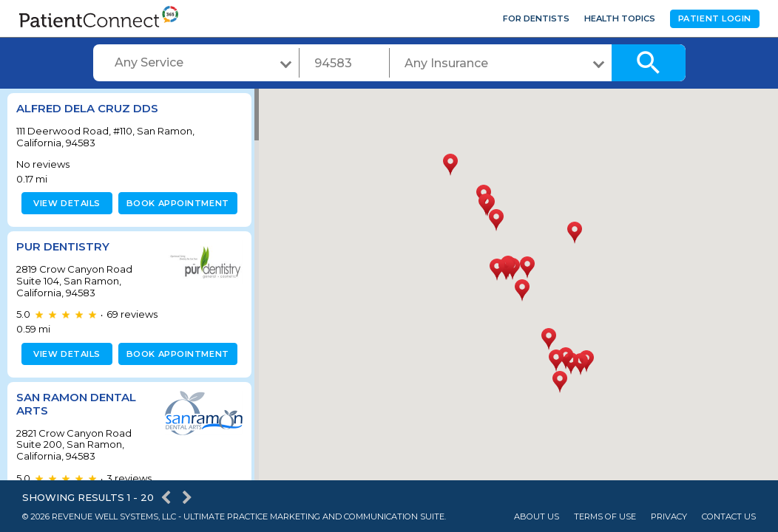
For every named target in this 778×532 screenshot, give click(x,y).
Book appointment (175, 203)
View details (65, 203)
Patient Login (715, 18)
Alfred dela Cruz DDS (87, 108)
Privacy (669, 517)
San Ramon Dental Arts (76, 404)
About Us (537, 517)
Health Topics (620, 18)
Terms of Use (605, 517)
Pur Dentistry (63, 246)
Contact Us (729, 517)
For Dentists (536, 18)
